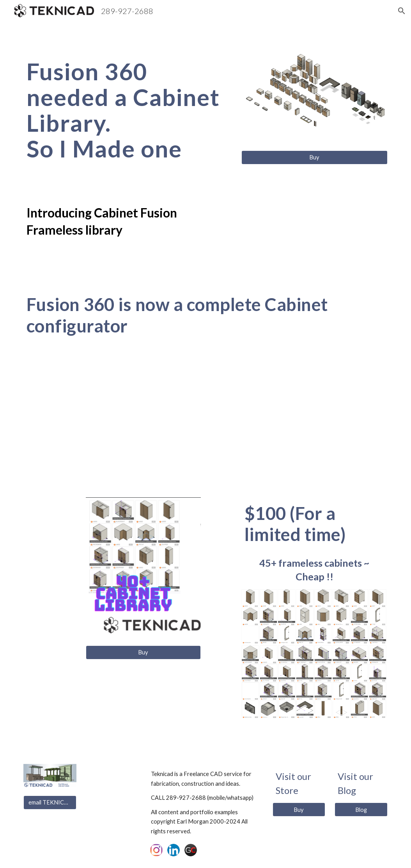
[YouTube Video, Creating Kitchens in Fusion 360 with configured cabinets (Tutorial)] (205, 418)
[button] (402, 11)
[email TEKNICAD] (50, 802)
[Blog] (361, 810)
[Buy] (314, 157)
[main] (128, 110)
